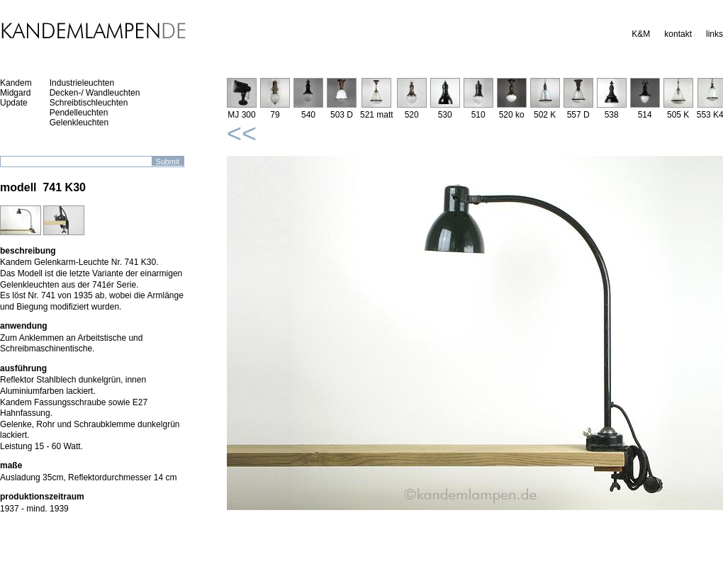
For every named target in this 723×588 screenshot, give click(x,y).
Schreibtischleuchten (89, 103)
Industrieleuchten (82, 83)
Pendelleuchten (79, 113)
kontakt (678, 34)
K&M (641, 34)
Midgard (15, 93)
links (714, 34)
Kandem (16, 83)
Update (14, 103)
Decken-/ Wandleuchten (95, 93)
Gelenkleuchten (79, 123)
